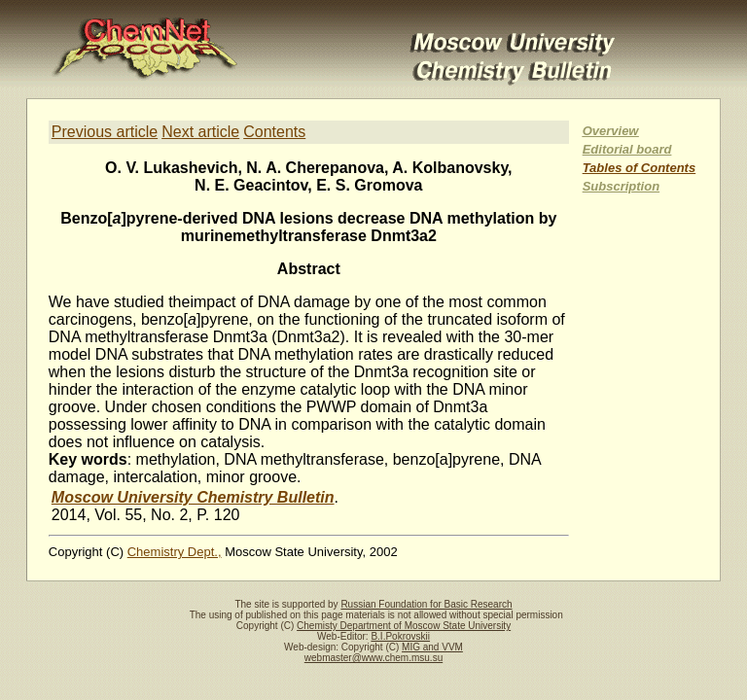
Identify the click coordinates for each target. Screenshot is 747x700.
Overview (611, 131)
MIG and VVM (432, 647)
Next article (200, 132)
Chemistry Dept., (175, 552)
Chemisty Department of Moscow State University (404, 626)
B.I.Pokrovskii (400, 636)
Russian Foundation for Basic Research (426, 604)
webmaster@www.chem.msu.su (373, 658)
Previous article (105, 132)
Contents (274, 132)
